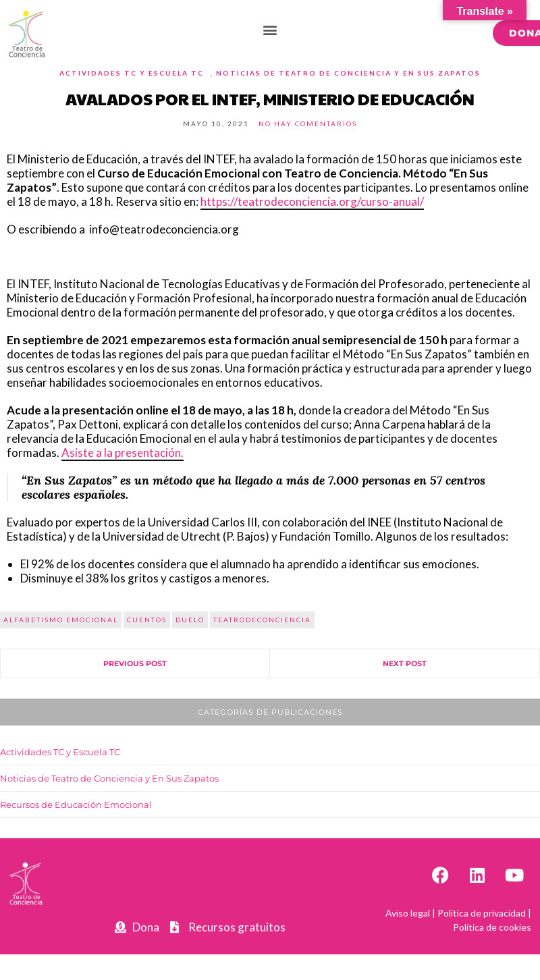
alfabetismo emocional (61, 620)
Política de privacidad (482, 913)
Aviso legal (408, 913)
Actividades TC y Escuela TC (132, 73)
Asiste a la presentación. (123, 453)
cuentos (147, 620)
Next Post (405, 663)
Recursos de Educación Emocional (76, 805)
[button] (270, 29)
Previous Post (135, 663)
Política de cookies (492, 927)
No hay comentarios (308, 124)
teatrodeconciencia (262, 620)
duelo (190, 620)
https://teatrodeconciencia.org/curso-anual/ (312, 201)
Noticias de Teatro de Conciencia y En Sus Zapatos (348, 73)
